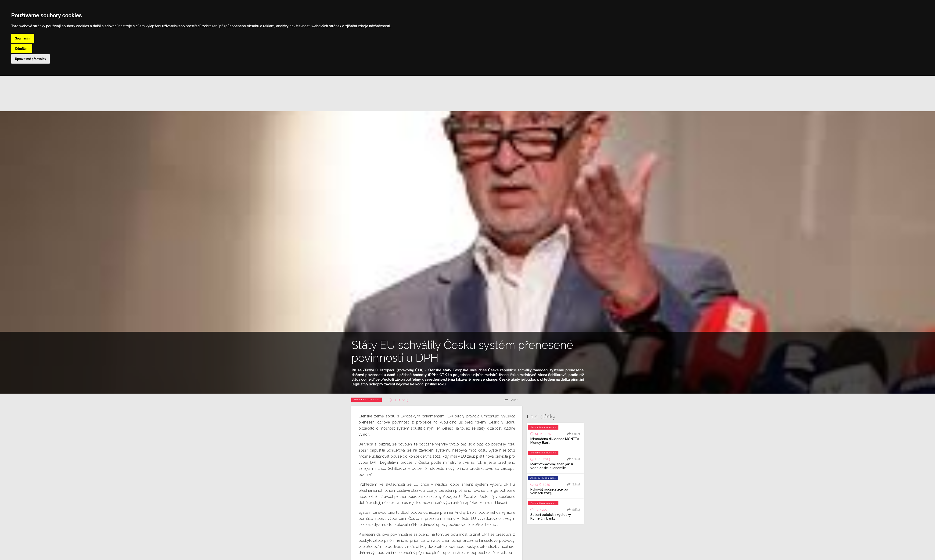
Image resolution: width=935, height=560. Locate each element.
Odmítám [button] (22, 49)
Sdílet (514, 400)
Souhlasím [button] (23, 38)
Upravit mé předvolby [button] (31, 59)
